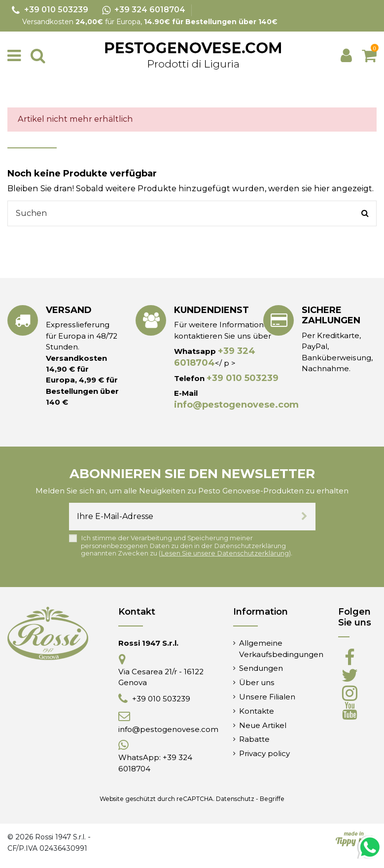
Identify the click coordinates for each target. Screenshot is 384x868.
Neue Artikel (263, 725)
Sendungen (261, 668)
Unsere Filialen (267, 697)
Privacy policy (264, 753)
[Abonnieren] (304, 517)
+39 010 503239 (243, 378)
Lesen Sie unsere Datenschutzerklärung (225, 553)
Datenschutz (235, 799)
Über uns (257, 682)
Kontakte (257, 711)
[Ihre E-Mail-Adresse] (181, 517)
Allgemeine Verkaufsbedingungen (281, 648)
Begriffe (272, 799)
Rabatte (254, 739)
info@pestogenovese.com (236, 405)
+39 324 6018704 (215, 357)
